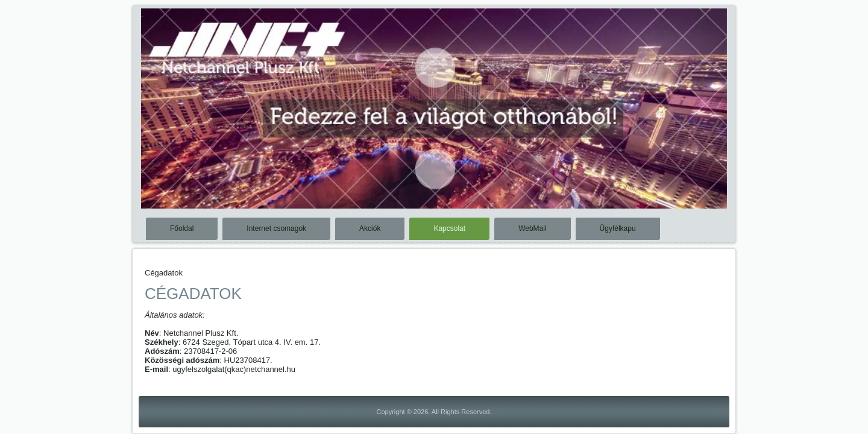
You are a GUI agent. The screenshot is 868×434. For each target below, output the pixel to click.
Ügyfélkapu (618, 228)
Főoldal (182, 228)
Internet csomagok (276, 228)
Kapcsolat (449, 228)
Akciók (370, 228)
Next (718, 117)
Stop (712, 29)
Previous (150, 117)
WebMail (532, 228)
